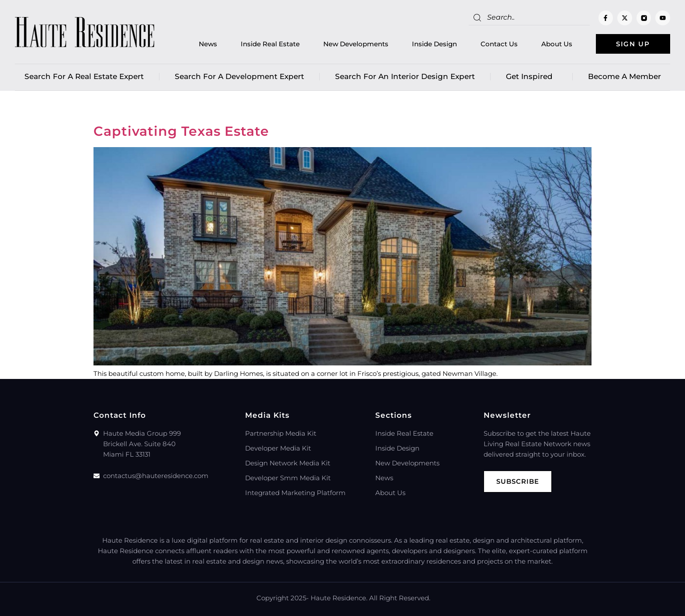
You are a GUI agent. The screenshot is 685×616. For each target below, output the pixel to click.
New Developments (356, 44)
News (208, 44)
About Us (557, 44)
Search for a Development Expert (239, 76)
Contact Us (499, 44)
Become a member (624, 76)
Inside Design (434, 44)
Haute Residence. (339, 598)
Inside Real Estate (270, 44)
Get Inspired (531, 76)
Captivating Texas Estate (181, 131)
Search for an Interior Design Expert (405, 76)
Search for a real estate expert (84, 76)
